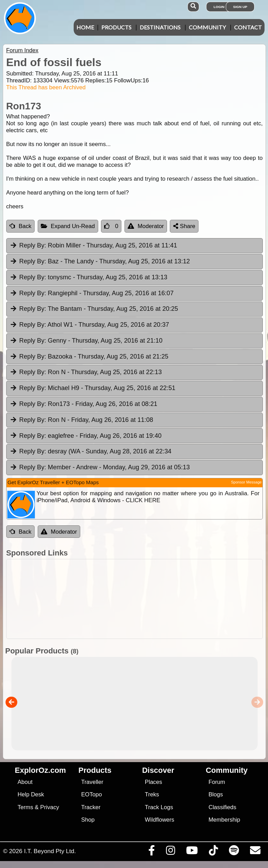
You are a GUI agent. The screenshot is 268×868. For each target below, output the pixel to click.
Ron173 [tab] (84, 404)
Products (116, 27)
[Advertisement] (138, 599)
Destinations (160, 27)
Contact (248, 27)
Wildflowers (160, 820)
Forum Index (22, 50)
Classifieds (222, 807)
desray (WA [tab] (91, 452)
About (25, 782)
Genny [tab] (86, 341)
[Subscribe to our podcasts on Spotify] (234, 852)
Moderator (146, 226)
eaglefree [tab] (86, 436)
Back (20, 226)
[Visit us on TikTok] (213, 852)
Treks (152, 794)
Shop (88, 820)
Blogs (216, 794)
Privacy (50, 807)
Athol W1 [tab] (89, 325)
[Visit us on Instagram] (170, 852)
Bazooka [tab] (89, 357)
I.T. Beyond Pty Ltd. (50, 851)
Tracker (91, 807)
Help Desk (31, 794)
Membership (224, 820)
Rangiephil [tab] (92, 293)
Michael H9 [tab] (93, 388)
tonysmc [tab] (89, 278)
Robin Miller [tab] (93, 246)
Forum (217, 782)
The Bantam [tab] (94, 309)
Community (207, 27)
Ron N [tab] (86, 372)
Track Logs (159, 807)
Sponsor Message (246, 482)
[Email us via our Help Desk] (255, 852)
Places (154, 782)
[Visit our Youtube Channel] (192, 852)
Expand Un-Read (68, 226)
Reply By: (33, 245)
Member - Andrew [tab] (100, 468)
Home (85, 27)
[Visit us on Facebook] (151, 852)
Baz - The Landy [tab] (100, 262)
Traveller (92, 782)
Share (184, 226)
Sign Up (240, 7)
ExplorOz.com (40, 770)
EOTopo (92, 794)
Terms (25, 807)
